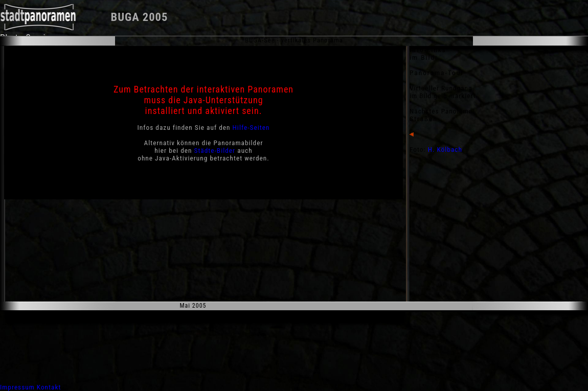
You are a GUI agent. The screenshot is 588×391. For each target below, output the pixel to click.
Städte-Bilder (215, 151)
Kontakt (49, 387)
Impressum (17, 387)
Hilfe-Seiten (251, 128)
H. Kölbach (445, 149)
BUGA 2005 (140, 17)
